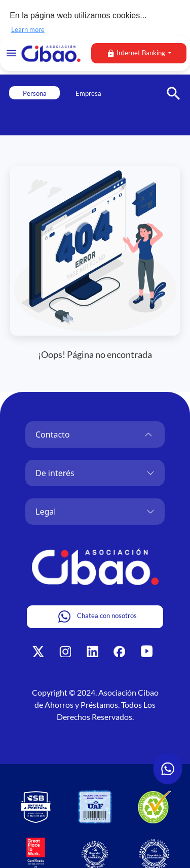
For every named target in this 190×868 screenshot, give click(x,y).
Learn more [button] (28, 29)
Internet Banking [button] (137, 53)
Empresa (88, 92)
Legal (46, 511)
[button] (177, 87)
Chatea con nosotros (97, 616)
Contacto (53, 433)
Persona (35, 92)
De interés (55, 472)
